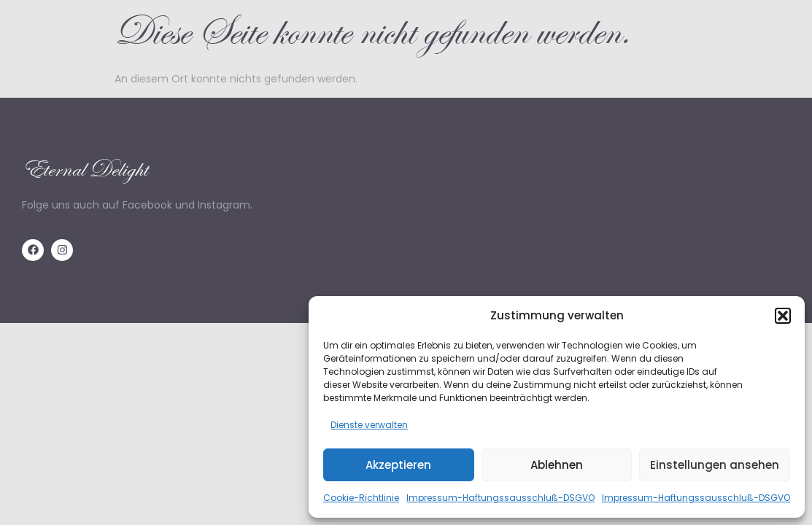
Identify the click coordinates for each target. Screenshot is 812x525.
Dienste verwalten (369, 425)
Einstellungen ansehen (715, 465)
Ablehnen (557, 465)
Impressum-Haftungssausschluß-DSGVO (500, 498)
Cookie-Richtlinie (361, 498)
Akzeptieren (398, 465)
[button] (783, 316)
